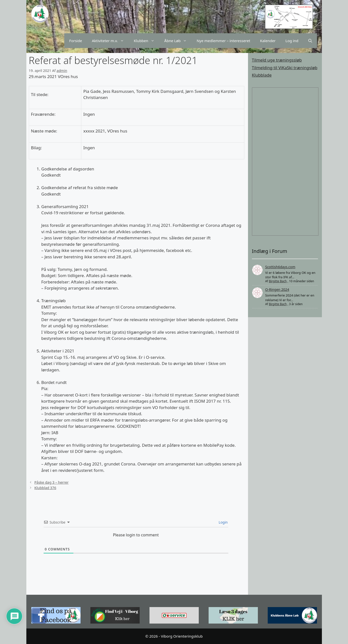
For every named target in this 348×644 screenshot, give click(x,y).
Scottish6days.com (280, 267)
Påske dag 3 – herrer (52, 482)
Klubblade (262, 75)
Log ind (292, 41)
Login (223, 522)
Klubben (147, 41)
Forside (76, 41)
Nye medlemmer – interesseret (223, 41)
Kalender (268, 41)
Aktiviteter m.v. (110, 41)
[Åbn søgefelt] (310, 41)
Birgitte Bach (278, 281)
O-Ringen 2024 (277, 289)
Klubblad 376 (45, 488)
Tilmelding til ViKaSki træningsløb (285, 68)
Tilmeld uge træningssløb (277, 60)
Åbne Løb (178, 41)
